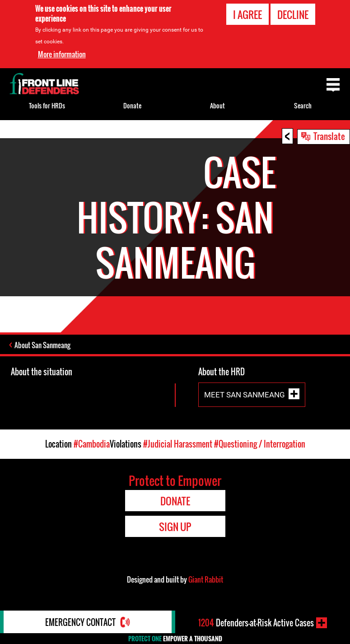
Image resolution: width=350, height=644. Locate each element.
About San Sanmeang (42, 345)
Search (303, 105)
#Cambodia (92, 444)
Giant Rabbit (206, 579)
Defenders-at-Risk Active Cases (256, 623)
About (217, 105)
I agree (247, 14)
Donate (132, 105)
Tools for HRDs (47, 105)
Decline (293, 14)
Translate (329, 136)
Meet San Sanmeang (245, 394)
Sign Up (175, 527)
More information (62, 54)
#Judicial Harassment (178, 444)
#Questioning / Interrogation (260, 444)
